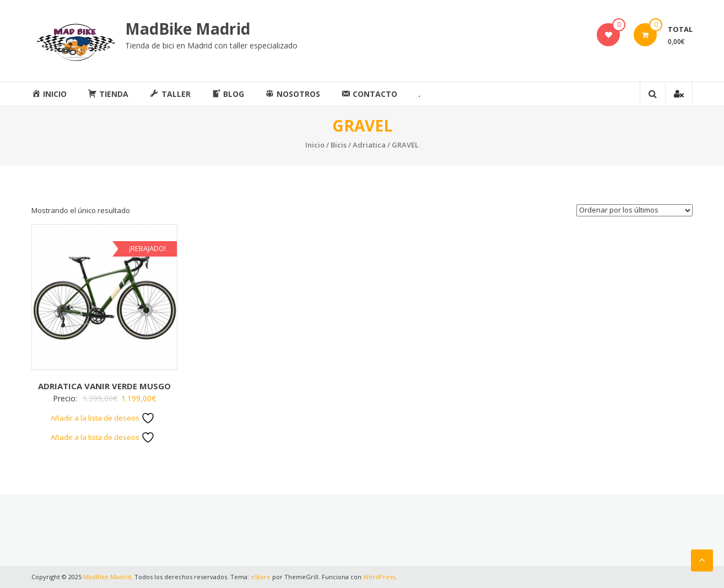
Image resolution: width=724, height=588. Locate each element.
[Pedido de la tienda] (634, 210)
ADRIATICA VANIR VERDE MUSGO (104, 386)
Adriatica (369, 145)
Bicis (339, 145)
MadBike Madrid (188, 29)
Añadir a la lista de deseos (103, 418)
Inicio (315, 145)
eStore (261, 577)
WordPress (379, 577)
